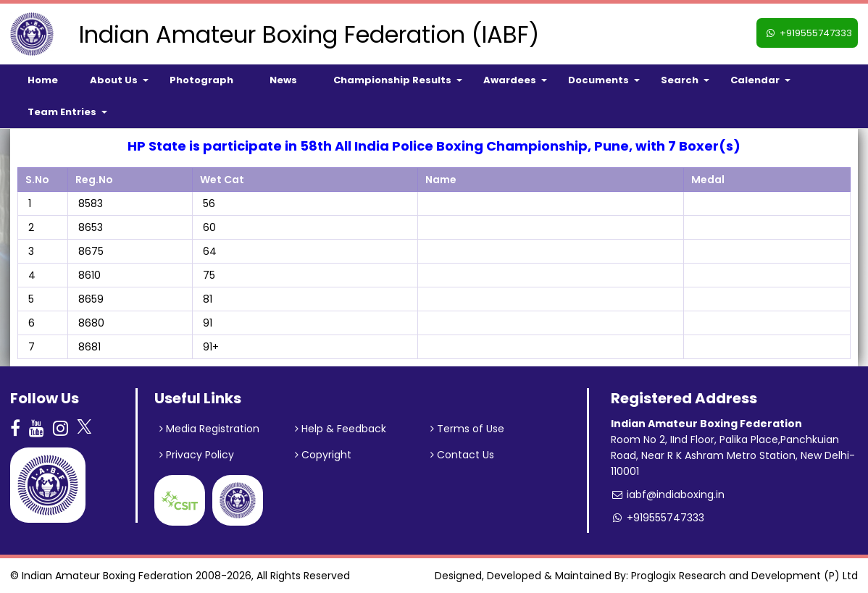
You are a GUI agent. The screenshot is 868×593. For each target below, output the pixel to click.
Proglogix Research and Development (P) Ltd (744, 576)
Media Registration (209, 429)
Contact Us (462, 455)
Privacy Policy (197, 455)
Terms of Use (467, 429)
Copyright (323, 455)
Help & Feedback (341, 429)
